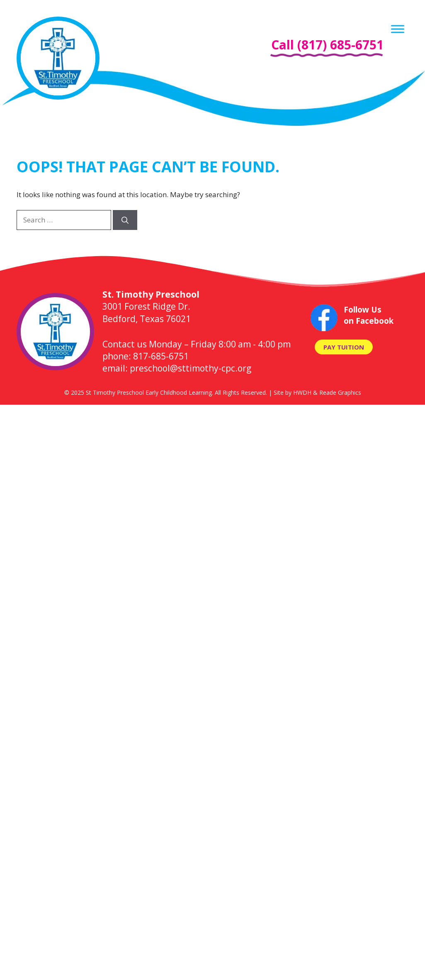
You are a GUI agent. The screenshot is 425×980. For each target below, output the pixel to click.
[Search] (125, 220)
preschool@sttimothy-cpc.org (191, 368)
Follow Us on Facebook (369, 315)
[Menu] (398, 29)
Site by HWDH (293, 392)
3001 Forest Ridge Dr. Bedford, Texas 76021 (151, 307)
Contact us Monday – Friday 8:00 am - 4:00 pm (197, 344)
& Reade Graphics (337, 392)
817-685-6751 (161, 356)
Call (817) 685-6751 (327, 45)
